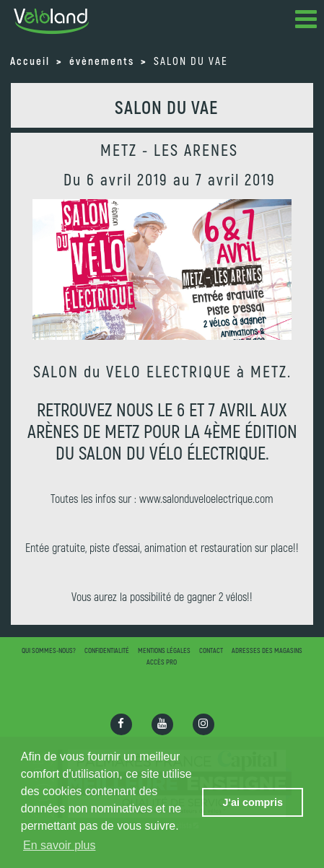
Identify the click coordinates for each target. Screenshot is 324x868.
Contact (211, 650)
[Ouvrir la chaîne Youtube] (162, 724)
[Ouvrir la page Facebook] (121, 724)
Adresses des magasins (267, 650)
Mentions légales (164, 650)
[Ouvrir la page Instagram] (203, 724)
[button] (306, 22)
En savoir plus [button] (60, 845)
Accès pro (162, 662)
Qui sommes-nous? (49, 650)
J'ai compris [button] (252, 802)
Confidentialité (107, 650)
